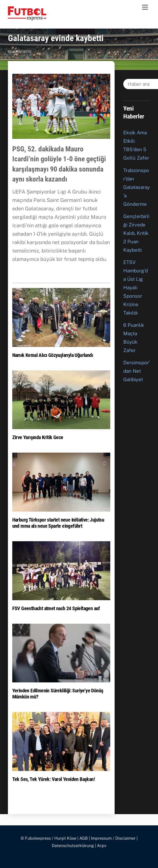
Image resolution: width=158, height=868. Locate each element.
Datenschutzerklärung (73, 846)
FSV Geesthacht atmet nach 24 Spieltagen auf (56, 608)
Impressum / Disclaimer (113, 838)
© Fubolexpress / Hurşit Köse (48, 838)
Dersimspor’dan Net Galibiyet (137, 371)
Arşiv (102, 846)
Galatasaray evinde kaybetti (56, 38)
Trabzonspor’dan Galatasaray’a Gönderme (137, 187)
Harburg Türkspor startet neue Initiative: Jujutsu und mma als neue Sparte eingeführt (58, 523)
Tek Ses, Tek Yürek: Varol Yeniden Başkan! (53, 779)
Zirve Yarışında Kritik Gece (38, 437)
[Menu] (145, 7)
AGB (84, 838)
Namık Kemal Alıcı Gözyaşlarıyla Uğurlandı (53, 355)
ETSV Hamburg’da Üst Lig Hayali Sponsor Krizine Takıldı (136, 287)
